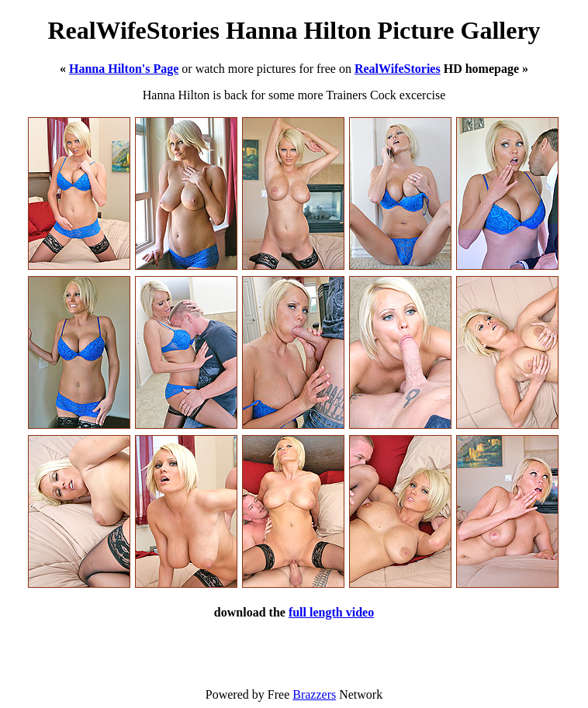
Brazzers (314, 694)
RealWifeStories (398, 69)
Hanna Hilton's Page (124, 69)
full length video (331, 612)
